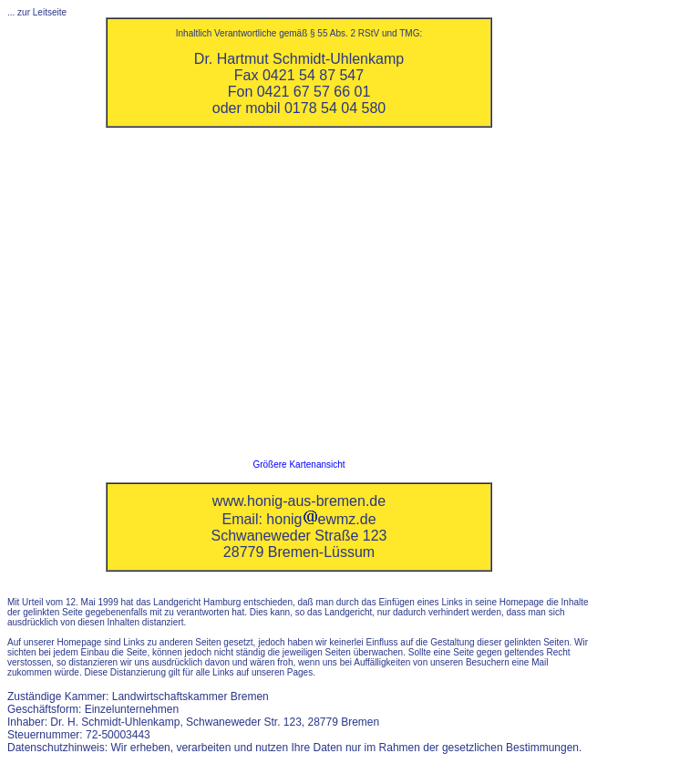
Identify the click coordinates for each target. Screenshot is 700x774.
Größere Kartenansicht (299, 464)
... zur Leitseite (37, 12)
